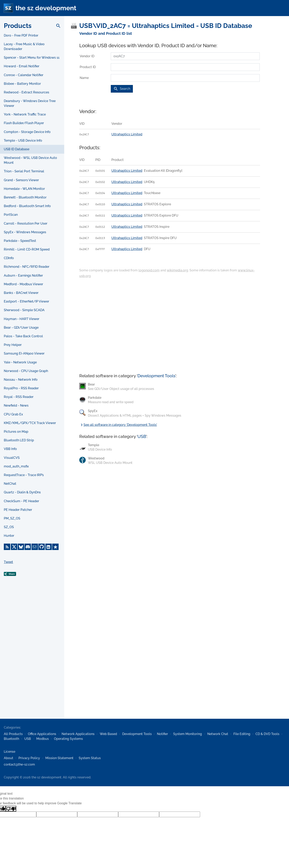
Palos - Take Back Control (23, 336)
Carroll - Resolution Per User (26, 223)
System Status (90, 758)
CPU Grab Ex (13, 414)
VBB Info (10, 449)
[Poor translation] (11, 809)
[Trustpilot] (55, 547)
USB (142, 436)
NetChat (10, 484)
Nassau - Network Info (21, 380)
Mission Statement (59, 758)
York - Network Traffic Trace (25, 114)
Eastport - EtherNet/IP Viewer (26, 301)
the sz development (46, 8)
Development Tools (156, 376)
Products (18, 26)
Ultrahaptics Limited (127, 134)
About (9, 758)
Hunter (9, 536)
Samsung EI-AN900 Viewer (24, 353)
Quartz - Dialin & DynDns (22, 492)
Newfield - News (16, 405)
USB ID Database (17, 149)
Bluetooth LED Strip (19, 440)
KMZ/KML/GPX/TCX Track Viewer (30, 423)
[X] (14, 547)
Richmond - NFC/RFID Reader (27, 267)
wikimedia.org (177, 270)
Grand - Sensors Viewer (21, 180)
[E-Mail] (35, 547)
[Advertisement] (32, 654)
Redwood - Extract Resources (26, 92)
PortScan (11, 215)
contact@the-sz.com (19, 764)
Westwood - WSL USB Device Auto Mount (30, 160)
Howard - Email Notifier (22, 66)
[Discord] (28, 547)
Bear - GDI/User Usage (21, 328)
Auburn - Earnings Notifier (23, 276)
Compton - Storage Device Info (27, 132)
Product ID (88, 67)
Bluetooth (11, 739)
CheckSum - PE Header (21, 501)
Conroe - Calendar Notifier (24, 75)
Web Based (108, 734)
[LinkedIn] (49, 547)
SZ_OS (9, 527)
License (10, 752)
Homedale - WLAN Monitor (24, 189)
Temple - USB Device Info (23, 141)
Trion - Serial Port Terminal (24, 171)
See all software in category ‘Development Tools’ (118, 425)
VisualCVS (12, 458)
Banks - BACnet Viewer (21, 293)
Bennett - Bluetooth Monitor (25, 197)
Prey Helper (13, 345)
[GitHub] (42, 547)
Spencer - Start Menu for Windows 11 (32, 58)
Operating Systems (68, 739)
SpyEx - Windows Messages (25, 232)
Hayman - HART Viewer (22, 319)
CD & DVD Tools (267, 734)
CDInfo (9, 258)
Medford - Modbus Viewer (23, 284)
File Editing (242, 734)
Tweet (8, 562)
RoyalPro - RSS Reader (21, 388)
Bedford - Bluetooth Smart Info (27, 206)
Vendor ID (87, 56)
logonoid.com (149, 270)
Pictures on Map (16, 432)
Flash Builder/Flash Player (24, 123)
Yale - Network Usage (20, 362)
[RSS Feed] (7, 547)
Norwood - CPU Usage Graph (26, 371)
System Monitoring (188, 734)
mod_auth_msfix (16, 466)
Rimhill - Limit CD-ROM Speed (27, 249)
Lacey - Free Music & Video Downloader (24, 47)
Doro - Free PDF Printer (21, 35)
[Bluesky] (21, 547)
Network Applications (78, 734)
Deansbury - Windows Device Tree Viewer (30, 103)
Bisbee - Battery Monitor (22, 84)
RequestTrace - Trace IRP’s (24, 475)
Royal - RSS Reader (19, 397)
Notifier (162, 734)
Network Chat (218, 734)
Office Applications (42, 734)
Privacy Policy (29, 758)
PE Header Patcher (18, 510)
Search (122, 89)
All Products (13, 734)
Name (84, 78)
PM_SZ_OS (12, 518)
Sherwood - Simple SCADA (24, 310)
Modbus (43, 739)
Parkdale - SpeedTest (20, 241)
